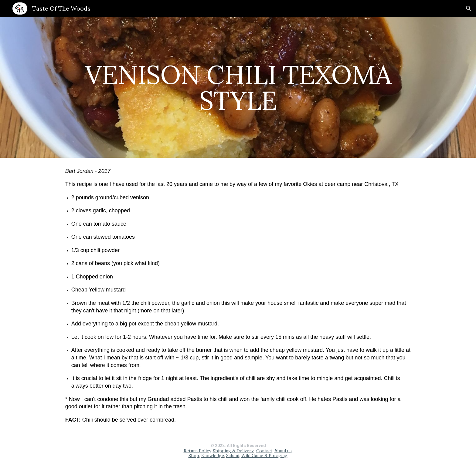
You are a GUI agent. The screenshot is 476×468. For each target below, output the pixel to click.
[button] (469, 8)
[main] (238, 88)
